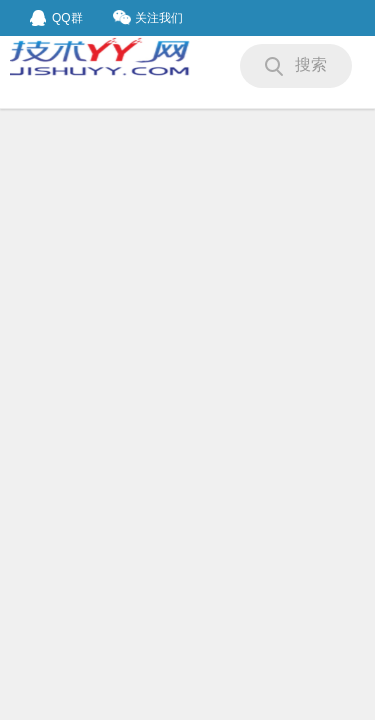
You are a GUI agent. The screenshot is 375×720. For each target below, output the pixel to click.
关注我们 (148, 17)
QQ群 (56, 18)
